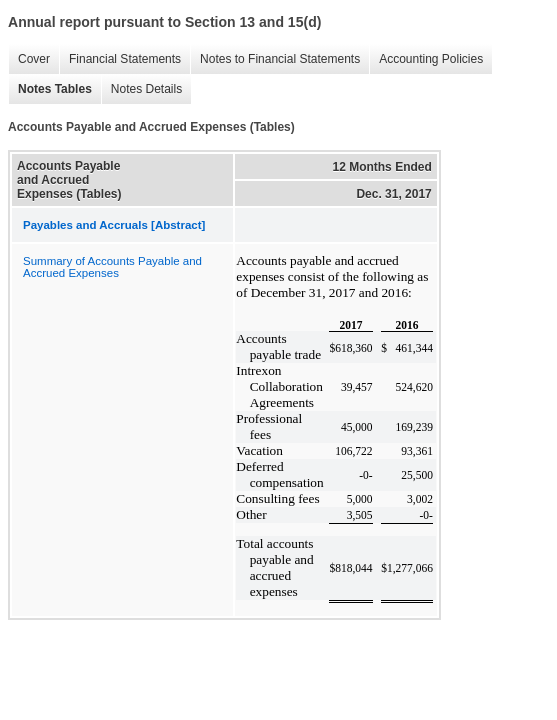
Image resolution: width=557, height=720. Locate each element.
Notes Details (141, 89)
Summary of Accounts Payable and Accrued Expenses (112, 267)
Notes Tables (50, 89)
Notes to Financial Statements (275, 59)
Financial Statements (120, 59)
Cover (29, 59)
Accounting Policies (426, 59)
